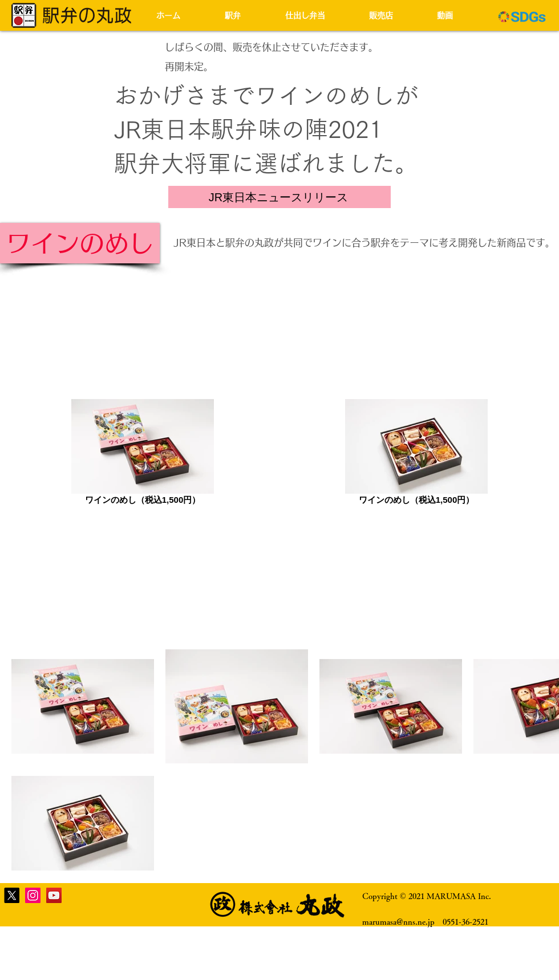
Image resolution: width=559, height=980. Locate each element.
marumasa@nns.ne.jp (398, 922)
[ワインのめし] (80, 243)
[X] (12, 895)
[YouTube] (54, 895)
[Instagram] (33, 895)
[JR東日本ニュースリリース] (279, 197)
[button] (246, 15)
